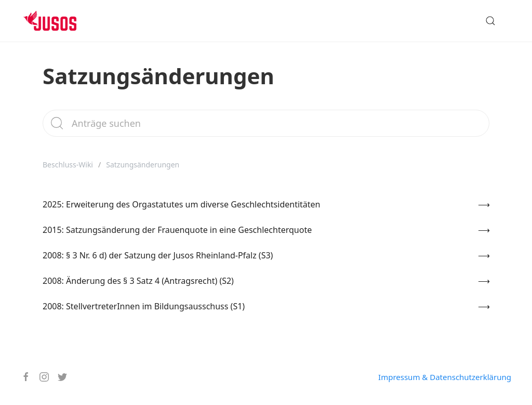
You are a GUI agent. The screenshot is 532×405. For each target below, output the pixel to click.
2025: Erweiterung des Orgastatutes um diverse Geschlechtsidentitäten (182, 204)
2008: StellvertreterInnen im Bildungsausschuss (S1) (144, 306)
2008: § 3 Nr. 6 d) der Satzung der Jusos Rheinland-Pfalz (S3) (158, 255)
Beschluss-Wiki (68, 165)
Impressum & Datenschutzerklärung (445, 377)
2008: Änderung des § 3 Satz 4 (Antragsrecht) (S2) (138, 281)
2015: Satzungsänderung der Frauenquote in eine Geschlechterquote (177, 230)
